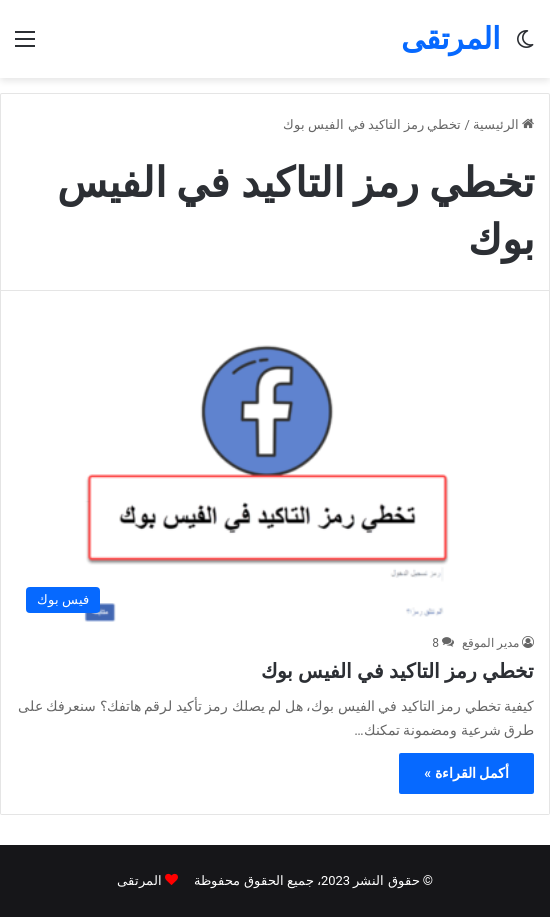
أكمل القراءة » (466, 773)
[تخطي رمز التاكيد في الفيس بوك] (275, 477)
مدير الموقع (490, 643)
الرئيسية (503, 124)
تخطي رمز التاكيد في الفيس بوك (397, 671)
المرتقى (139, 880)
